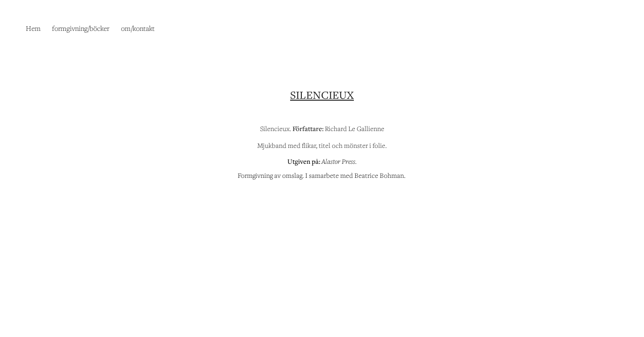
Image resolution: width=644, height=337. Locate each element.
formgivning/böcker (81, 28)
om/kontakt (138, 28)
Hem (33, 28)
